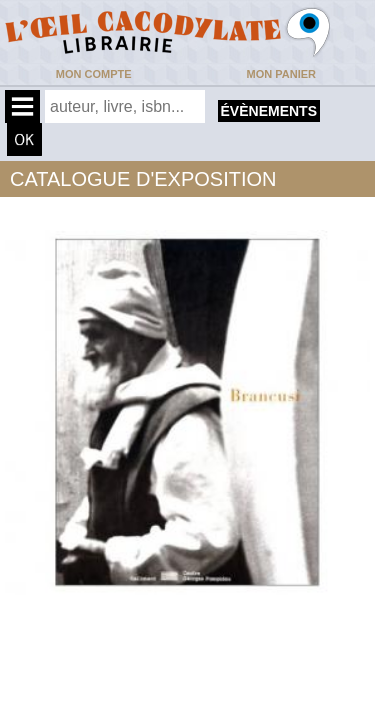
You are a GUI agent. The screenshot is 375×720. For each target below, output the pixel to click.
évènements (269, 111)
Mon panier (281, 74)
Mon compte (94, 74)
